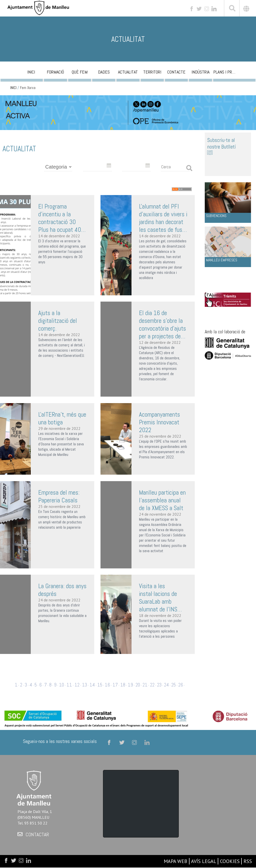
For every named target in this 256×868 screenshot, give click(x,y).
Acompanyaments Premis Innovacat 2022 (159, 422)
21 (145, 685)
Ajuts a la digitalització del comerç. (58, 321)
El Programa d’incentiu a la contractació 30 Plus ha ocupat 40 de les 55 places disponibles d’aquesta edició (60, 218)
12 (77, 685)
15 (100, 685)
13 (84, 685)
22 (152, 685)
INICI (13, 88)
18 (123, 685)
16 (107, 685)
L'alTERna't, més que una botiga (62, 418)
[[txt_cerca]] (232, 9)
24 (166, 685)
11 (69, 685)
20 (138, 685)
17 (115, 685)
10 (61, 685)
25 (173, 685)
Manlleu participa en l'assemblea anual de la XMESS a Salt (162, 500)
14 (92, 685)
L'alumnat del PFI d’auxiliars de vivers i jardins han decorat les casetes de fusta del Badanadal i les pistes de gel (163, 218)
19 (130, 685)
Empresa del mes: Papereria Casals (59, 496)
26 (181, 685)
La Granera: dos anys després (62, 590)
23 (159, 685)
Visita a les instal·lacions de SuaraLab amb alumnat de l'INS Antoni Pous (158, 598)
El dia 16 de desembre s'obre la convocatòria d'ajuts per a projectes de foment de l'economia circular (162, 325)
